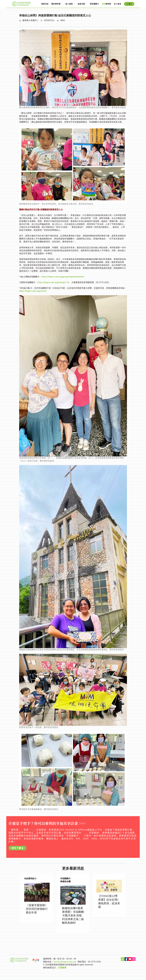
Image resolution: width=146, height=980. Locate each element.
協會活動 (81, 4)
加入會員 (117, 4)
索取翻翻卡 (94, 4)
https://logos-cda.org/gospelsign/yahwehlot (63, 277)
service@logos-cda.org (65, 962)
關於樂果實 (56, 4)
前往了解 (18, 848)
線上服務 (69, 4)
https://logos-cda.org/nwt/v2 (33, 291)
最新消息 (45, 4)
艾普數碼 (62, 968)
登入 (129, 4)
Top (73, 975)
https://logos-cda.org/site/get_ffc (53, 282)
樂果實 (106, 4)
